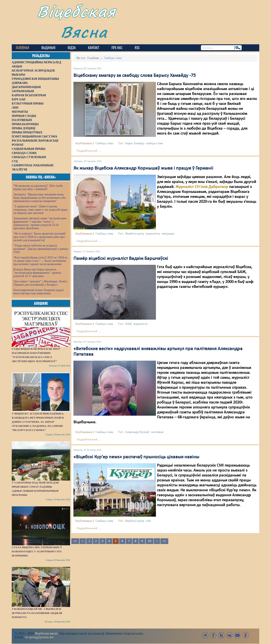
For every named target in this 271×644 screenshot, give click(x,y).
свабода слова (154, 143)
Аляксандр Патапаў (137, 432)
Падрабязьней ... (89, 151)
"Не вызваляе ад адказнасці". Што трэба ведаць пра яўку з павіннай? (38, 187)
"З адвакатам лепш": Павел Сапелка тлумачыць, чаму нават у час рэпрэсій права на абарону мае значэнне (40, 210)
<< (75, 541)
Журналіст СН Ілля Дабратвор (202, 187)
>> (164, 541)
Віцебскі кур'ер (135, 234)
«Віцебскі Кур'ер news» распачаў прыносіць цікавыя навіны (136, 457)
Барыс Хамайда (135, 143)
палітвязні (157, 432)
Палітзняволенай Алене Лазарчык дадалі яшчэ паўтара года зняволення (38, 292)
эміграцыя (168, 234)
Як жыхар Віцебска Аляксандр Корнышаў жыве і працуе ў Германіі (143, 168)
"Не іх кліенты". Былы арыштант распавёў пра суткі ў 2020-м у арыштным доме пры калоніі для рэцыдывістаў (39, 237)
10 (150, 541)
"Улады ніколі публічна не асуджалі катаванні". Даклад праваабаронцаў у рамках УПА (41, 249)
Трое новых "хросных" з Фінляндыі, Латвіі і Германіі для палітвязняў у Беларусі (40, 283)
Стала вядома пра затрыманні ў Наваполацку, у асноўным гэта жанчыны (37, 551)
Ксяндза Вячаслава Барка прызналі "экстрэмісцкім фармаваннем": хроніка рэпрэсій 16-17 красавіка (37, 273)
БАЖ (129, 324)
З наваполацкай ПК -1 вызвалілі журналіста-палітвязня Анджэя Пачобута (37, 613)
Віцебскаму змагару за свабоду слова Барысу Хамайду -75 (135, 76)
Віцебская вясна (46, 633)
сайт (148, 521)
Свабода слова (104, 143)
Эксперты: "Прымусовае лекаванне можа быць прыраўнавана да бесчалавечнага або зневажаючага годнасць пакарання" (39, 198)
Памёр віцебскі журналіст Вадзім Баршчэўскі (121, 259)
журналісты (153, 234)
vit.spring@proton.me (39, 637)
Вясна (84, 32)
